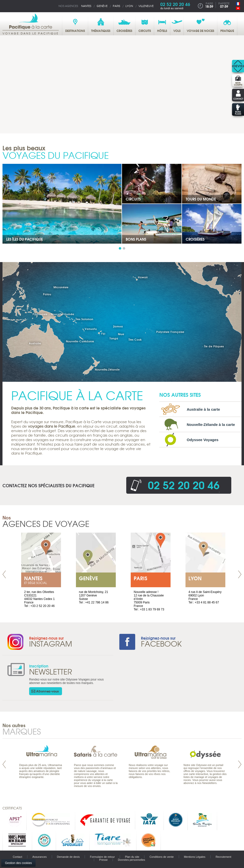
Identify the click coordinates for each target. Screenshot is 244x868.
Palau (47, 294)
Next (240, 574)
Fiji (103, 334)
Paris (116, 6)
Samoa (118, 326)
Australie (35, 343)
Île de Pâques (214, 346)
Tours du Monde (201, 199)
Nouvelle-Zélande (107, 369)
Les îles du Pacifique (25, 239)
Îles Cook (135, 339)
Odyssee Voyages (203, 440)
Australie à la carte (203, 409)
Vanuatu (91, 329)
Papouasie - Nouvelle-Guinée (53, 314)
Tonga (114, 338)
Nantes (86, 6)
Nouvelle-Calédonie (80, 341)
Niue (121, 334)
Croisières (195, 239)
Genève (102, 6)
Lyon (129, 6)
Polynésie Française (170, 332)
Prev (4, 574)
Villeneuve (146, 6)
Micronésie (61, 287)
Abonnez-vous (47, 691)
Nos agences (68, 6)
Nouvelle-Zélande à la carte (211, 425)
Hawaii (143, 277)
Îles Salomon (85, 319)
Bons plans (136, 239)
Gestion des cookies (18, 863)
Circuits (133, 199)
